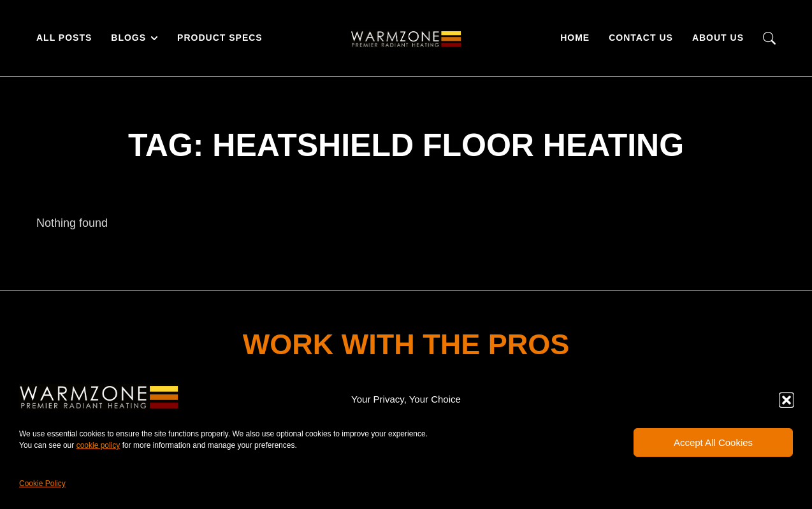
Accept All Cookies (713, 442)
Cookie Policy (42, 484)
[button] (787, 400)
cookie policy (98, 445)
